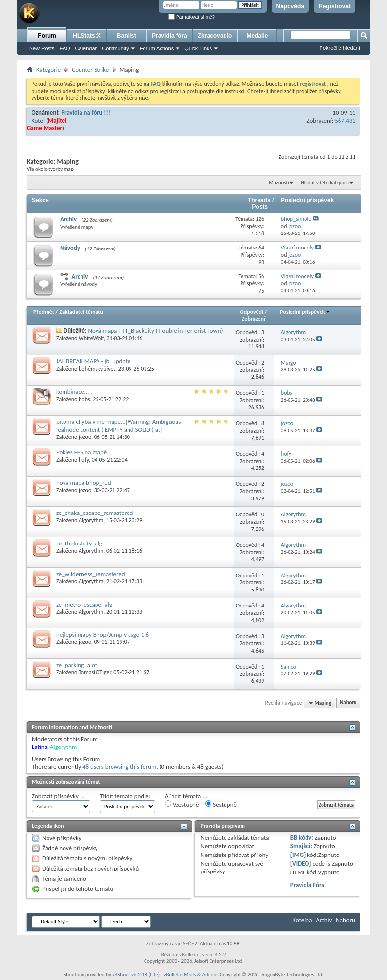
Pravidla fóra (169, 36)
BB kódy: (302, 837)
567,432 (345, 120)
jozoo (85, 437)
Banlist (127, 36)
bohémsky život (97, 369)
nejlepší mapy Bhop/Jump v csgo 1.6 (103, 634)
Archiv (68, 219)
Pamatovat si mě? (192, 17)
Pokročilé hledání (340, 48)
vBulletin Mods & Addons (191, 974)
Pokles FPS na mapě (81, 452)
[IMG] (298, 855)
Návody (70, 248)
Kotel (38, 120)
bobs (84, 399)
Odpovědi (252, 312)
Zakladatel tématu (81, 312)
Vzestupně (182, 804)
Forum (47, 36)
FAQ (65, 48)
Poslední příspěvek (305, 312)
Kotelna (302, 920)
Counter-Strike (90, 70)
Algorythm (91, 520)
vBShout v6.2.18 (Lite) (136, 974)
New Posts (42, 48)
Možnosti (279, 182)
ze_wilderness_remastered (91, 574)
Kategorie (48, 70)
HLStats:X (87, 36)
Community (115, 48)
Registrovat (335, 6)
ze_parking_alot (77, 665)
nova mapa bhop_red (84, 483)
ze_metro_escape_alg (84, 604)
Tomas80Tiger (95, 672)
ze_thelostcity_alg (79, 543)
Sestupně (221, 804)
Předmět (44, 312)
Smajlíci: (301, 846)
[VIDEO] (301, 863)
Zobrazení (254, 319)
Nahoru (348, 703)
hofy (84, 460)
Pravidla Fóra (307, 885)
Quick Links (198, 48)
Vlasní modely (297, 248)
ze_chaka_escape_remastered (95, 513)
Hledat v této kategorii (325, 182)
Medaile (257, 36)
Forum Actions (157, 48)
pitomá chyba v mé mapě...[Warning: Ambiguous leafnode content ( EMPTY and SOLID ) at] (119, 426)
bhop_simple (296, 219)
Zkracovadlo (215, 36)
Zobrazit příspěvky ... (58, 796)
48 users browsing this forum (119, 767)
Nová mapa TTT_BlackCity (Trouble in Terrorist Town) (156, 331)
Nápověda (290, 6)
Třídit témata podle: (125, 796)
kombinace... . (74, 392)
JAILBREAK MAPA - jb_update (93, 361)
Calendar (86, 48)
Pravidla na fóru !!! (86, 113)
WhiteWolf (91, 338)
